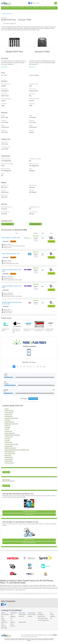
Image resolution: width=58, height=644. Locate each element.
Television (29, 616)
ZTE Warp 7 (8, 420)
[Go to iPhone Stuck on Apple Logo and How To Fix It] (17, 324)
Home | (23, 634)
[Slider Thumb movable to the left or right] (14, 378)
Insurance (42, 8)
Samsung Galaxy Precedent (11, 444)
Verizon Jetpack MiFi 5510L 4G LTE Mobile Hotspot (17, 450)
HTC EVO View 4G (9, 463)
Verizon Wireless (5, 614)
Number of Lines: (29, 362)
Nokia (11, 624)
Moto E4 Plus (8, 455)
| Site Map (50, 634)
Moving (53, 8)
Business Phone (14, 8)
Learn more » (4, 67)
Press (38, 3)
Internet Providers (31, 614)
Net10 (2, 624)
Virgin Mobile (4, 622)
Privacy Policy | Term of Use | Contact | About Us (36, 634)
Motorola (12, 622)
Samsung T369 (8, 414)
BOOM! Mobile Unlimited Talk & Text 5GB (12, 303)
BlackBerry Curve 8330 (10, 448)
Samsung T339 (8, 431)
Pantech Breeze (9, 461)
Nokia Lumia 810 (9, 413)
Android (50, 614)
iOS (49, 618)
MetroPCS (3, 625)
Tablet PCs (21, 616)
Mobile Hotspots (22, 614)
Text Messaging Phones (42, 620)
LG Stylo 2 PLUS (9, 437)
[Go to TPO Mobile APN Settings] (6, 324)
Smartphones (39, 614)
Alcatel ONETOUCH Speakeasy (12, 435)
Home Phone (22, 8)
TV (26, 8)
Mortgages (48, 8)
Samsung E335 (8, 442)
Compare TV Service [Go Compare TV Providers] (29, 540)
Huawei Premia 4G (9, 411)
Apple (11, 614)
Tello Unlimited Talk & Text (11, 254)
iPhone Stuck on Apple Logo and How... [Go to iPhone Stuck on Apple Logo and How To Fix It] (16, 331)
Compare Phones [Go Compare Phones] (29, 514)
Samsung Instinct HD (10, 433)
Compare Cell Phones (6, 14)
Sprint (2, 618)
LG (11, 620)
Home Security (36, 8)
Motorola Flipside (9, 446)
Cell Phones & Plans (6, 8)
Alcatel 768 (7, 426)
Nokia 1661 (8, 427)
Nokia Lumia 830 (9, 459)
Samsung (12, 625)
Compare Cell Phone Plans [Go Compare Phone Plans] (29, 512)
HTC (11, 618)
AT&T (2, 616)
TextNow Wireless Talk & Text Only (12, 270)
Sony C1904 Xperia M (10, 454)
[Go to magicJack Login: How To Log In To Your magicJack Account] (28, 324)
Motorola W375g (9, 457)
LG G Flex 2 (8, 439)
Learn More (6, 472)
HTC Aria (7, 429)
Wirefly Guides (52, 620)
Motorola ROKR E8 (9, 422)
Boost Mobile (4, 627)
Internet (30, 8)
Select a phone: (30, 347)
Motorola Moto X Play (10, 452)
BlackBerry (12, 616)
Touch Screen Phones (41, 618)
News (34, 3)
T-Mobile (3, 620)
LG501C (7, 409)
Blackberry (51, 616)
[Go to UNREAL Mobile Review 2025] (50, 324)
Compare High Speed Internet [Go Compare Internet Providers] (29, 543)
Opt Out (55, 634)
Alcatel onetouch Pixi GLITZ (11, 424)
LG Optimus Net (9, 416)
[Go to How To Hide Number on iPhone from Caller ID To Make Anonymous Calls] (39, 324)
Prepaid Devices (40, 616)
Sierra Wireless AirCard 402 (11, 418)
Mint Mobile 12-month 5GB (11, 238)
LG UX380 (7, 441)
